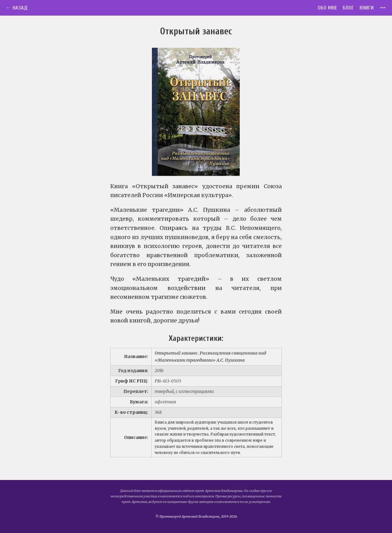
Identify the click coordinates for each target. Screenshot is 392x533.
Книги (367, 8)
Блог (348, 8)
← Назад (17, 8)
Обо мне (327, 8)
